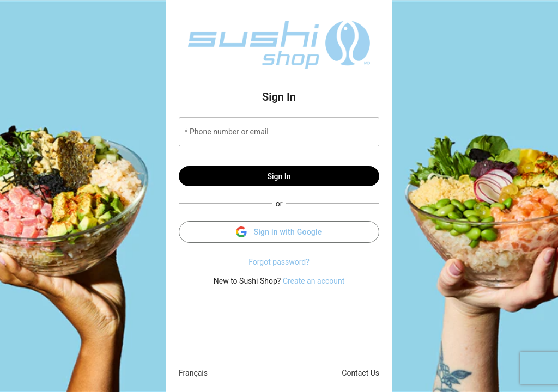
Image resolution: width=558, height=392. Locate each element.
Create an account (314, 281)
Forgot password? (279, 262)
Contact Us (360, 373)
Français (193, 373)
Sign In (279, 176)
